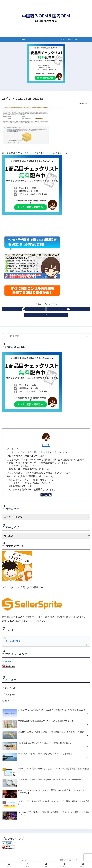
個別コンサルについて (69, 860)
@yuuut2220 (13, 641)
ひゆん (46, 445)
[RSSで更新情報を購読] (46, 315)
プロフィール (9, 695)
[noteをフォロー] (24, 309)
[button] (88, 336)
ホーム (23, 860)
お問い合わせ (9, 688)
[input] (46, 336)
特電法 (6, 701)
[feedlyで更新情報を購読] (68, 309)
